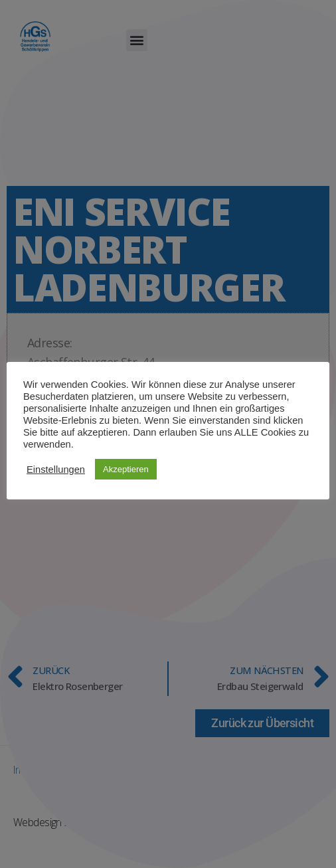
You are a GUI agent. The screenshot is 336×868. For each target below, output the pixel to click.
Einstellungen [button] (56, 470)
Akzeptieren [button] (126, 469)
